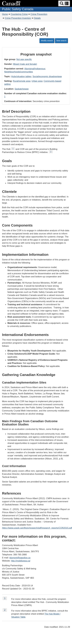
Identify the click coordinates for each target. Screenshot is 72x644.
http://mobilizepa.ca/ (21, 561)
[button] (64, 3)
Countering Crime (19, 14)
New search (61, 41)
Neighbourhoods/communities (19, 72)
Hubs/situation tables (21, 76)
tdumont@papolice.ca (20, 558)
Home (5, 14)
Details (37, 18)
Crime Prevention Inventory (18, 18)
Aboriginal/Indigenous (35, 69)
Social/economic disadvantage (47, 76)
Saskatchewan (22, 89)
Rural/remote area (22, 81)
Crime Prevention (39, 14)
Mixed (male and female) (25, 64)
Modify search (47, 41)
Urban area (37, 81)
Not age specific (24, 59)
